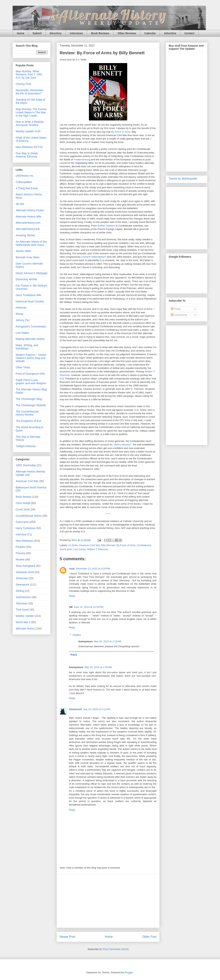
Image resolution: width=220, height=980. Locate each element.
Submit (37, 33)
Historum (21, 308)
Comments (179, 315)
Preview (20, 553)
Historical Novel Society (30, 301)
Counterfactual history (29, 516)
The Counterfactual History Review (27, 413)
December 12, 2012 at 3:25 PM (93, 569)
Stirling (20, 591)
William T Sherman (97, 549)
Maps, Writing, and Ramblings (27, 347)
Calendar (150, 33)
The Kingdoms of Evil (28, 421)
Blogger (129, 972)
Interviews (76, 33)
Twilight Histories (26, 446)
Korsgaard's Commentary (31, 326)
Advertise (170, 33)
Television (22, 603)
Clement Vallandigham (94, 257)
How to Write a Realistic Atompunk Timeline (30, 123)
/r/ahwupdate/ (24, 182)
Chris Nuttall (23, 503)
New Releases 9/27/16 (29, 147)
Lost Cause (79, 549)
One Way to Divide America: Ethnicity (27, 155)
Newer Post (67, 937)
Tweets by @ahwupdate (183, 179)
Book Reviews (100, 33)
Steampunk (22, 585)
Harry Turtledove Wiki (29, 295)
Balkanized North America (31, 487)
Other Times (23, 367)
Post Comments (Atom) (116, 949)
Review (20, 559)
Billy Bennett (108, 545)
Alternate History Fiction (30, 210)
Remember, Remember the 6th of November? (30, 92)
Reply (72, 596)
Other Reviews (127, 33)
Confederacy (144, 545)
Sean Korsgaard (25, 566)
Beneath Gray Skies (28, 257)
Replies (77, 635)
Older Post (149, 937)
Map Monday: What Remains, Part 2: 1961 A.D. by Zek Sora (29, 75)
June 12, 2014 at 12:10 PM (89, 607)
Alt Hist (20, 204)
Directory (56, 33)
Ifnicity (20, 314)
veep (72, 569)
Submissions (23, 597)
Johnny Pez (23, 320)
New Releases (24, 541)
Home (21, 33)
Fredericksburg (82, 160)
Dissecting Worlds (26, 279)
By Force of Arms (121, 132)
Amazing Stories (25, 235)
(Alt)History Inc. (25, 176)
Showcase (22, 578)
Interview (21, 534)
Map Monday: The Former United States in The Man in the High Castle (31, 112)
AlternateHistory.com (28, 223)
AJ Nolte (73, 545)
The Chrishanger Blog (29, 399)
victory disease (122, 445)
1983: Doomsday (26, 465)
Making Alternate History (30, 339)
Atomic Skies (23, 251)
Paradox (21, 547)
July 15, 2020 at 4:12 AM (97, 709)
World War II (23, 622)
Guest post (66, 549)
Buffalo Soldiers (106, 226)
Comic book (23, 509)
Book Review (24, 497)
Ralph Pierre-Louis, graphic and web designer (31, 382)
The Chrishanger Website (31, 405)
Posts (176, 309)
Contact (189, 33)
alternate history (25, 628)
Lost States (22, 333)
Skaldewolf (75, 709)
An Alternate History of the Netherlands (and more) (31, 243)
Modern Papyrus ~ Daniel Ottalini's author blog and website (31, 358)
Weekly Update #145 (28, 131)
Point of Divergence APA (30, 374)
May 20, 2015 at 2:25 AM (98, 667)
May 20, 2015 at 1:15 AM (107, 641)
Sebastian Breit (25, 572)
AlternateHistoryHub (28, 229)
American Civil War (89, 545)
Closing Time (23, 84)
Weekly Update (25, 616)
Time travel (22, 610)
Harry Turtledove (26, 528)
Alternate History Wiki (29, 217)
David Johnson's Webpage (32, 273)
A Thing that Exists (27, 188)
